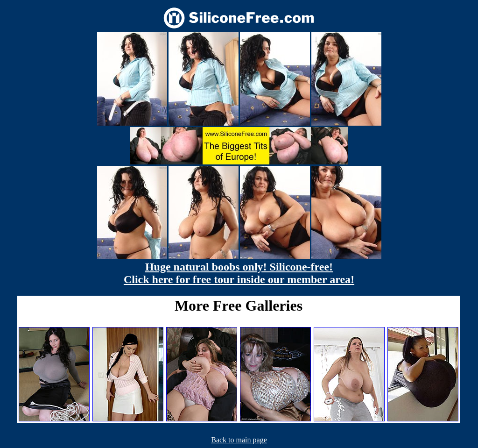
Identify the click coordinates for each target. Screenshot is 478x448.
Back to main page (239, 440)
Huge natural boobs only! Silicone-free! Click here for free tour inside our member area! (239, 273)
